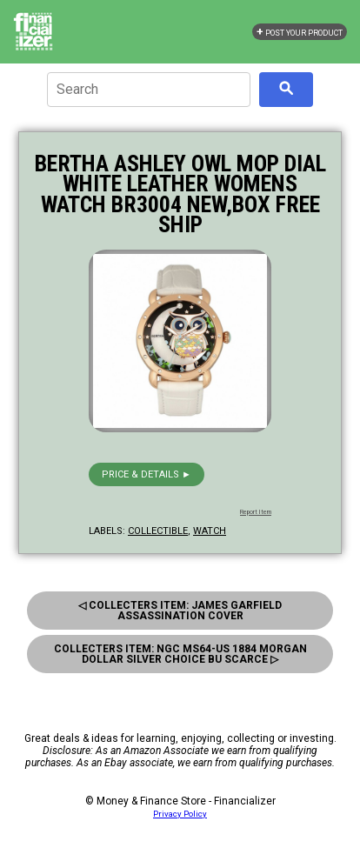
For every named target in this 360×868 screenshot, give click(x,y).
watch (210, 531)
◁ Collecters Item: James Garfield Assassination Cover (180, 611)
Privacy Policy (180, 814)
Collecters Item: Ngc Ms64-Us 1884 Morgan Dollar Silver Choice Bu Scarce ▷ (180, 654)
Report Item (256, 512)
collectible (158, 531)
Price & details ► (147, 474)
